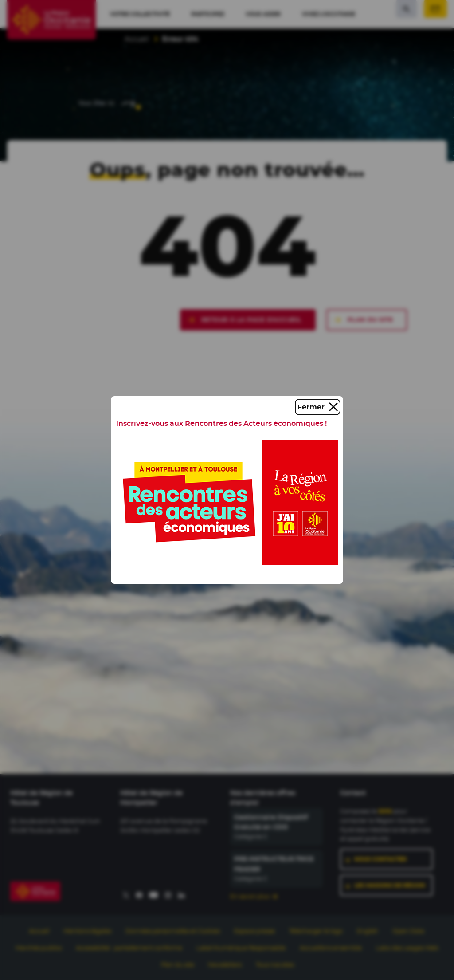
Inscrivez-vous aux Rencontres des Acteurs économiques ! (221, 423)
